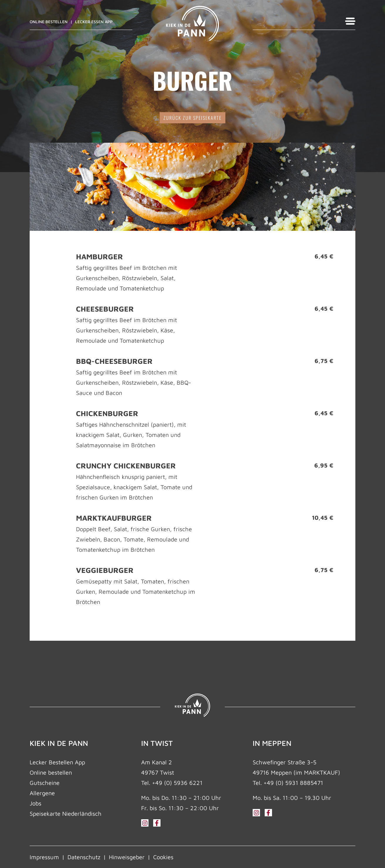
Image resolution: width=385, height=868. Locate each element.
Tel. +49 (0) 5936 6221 (172, 783)
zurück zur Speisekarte (192, 118)
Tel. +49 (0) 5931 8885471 (288, 783)
